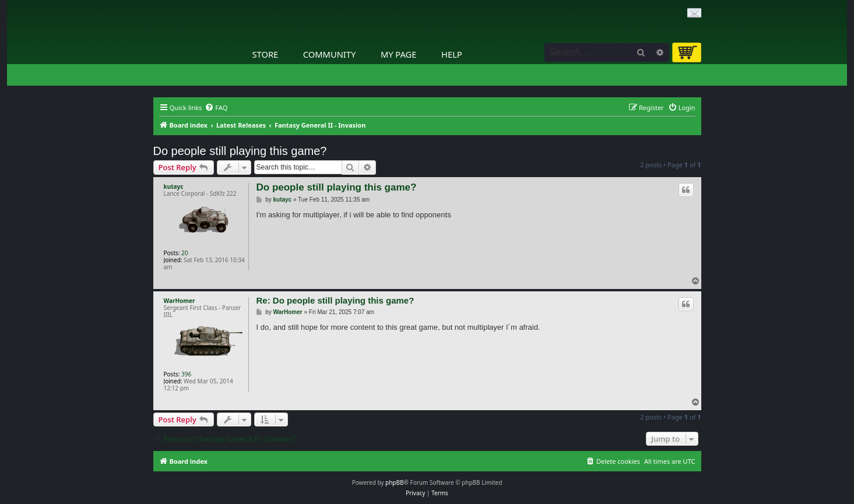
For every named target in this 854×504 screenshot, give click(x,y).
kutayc (174, 186)
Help (452, 54)
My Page (399, 54)
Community (329, 54)
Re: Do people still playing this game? (335, 300)
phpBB (394, 482)
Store (266, 54)
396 (186, 374)
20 (184, 253)
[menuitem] (216, 108)
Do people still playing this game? (240, 151)
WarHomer (180, 301)
